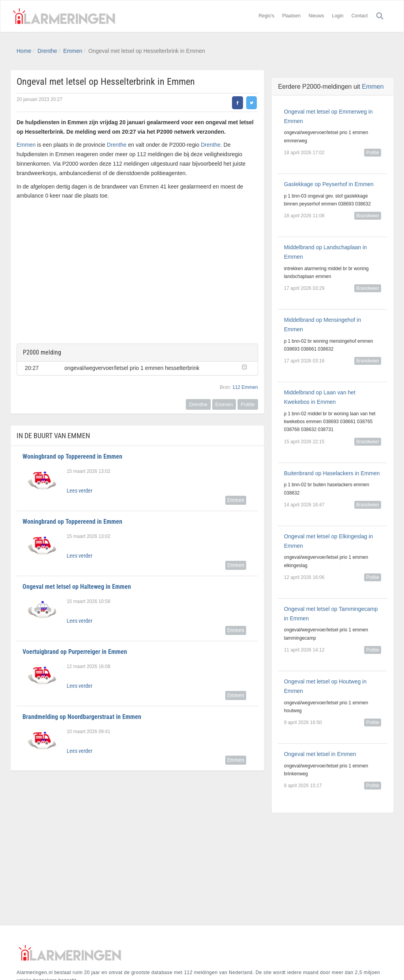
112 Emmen (245, 387)
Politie (248, 404)
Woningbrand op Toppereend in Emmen (72, 456)
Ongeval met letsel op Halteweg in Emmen (77, 587)
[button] (246, 366)
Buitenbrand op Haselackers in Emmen (332, 473)
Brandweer (368, 216)
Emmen (73, 51)
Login (338, 16)
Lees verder (79, 491)
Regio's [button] (267, 16)
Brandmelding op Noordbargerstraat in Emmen (82, 717)
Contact (360, 16)
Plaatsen (291, 16)
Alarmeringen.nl (64, 16)
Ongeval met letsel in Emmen (320, 754)
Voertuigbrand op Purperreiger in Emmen (75, 652)
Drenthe (47, 51)
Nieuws (316, 16)
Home (24, 51)
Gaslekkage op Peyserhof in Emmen (329, 184)
